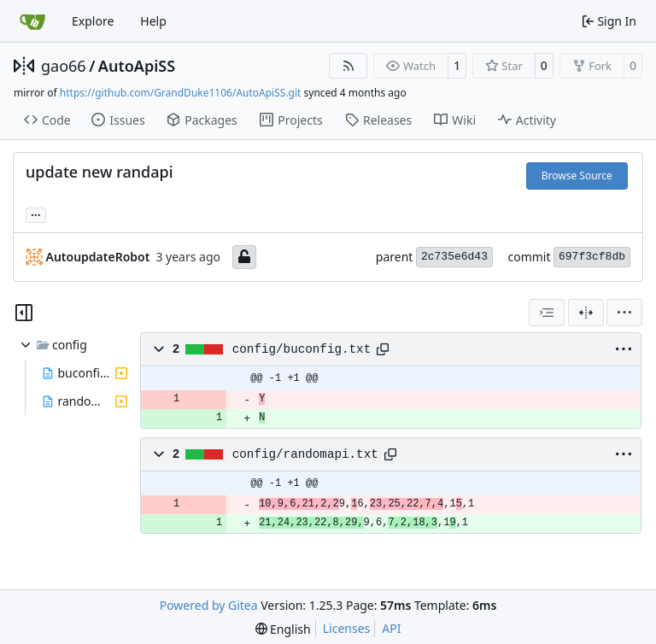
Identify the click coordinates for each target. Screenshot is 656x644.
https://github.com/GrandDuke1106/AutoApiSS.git (181, 93)
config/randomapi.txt (305, 454)
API (391, 628)
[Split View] (586, 313)
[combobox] (547, 313)
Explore (93, 21)
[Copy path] (383, 349)
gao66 (64, 66)
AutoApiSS (137, 66)
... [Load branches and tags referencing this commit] (36, 214)
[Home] (32, 21)
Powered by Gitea (209, 605)
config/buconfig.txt (302, 349)
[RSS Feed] (348, 66)
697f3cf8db (592, 257)
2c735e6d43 (454, 257)
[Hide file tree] (24, 313)
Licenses (347, 628)
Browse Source (577, 176)
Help (153, 21)
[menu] (624, 313)
